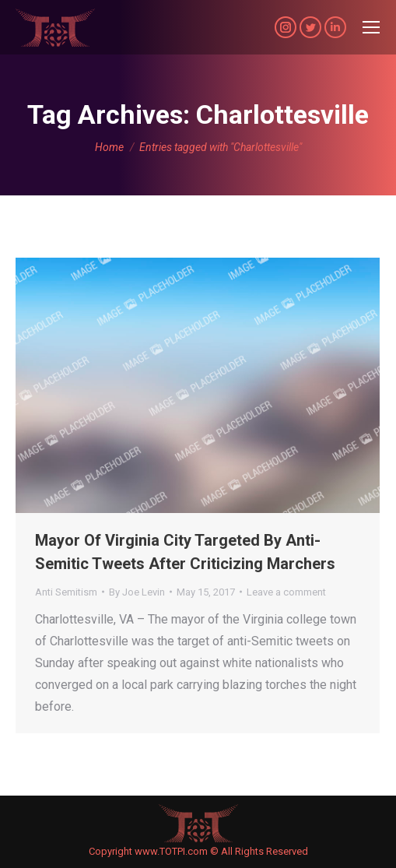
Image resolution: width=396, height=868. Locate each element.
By (137, 592)
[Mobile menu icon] (371, 27)
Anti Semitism (66, 592)
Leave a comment (286, 592)
